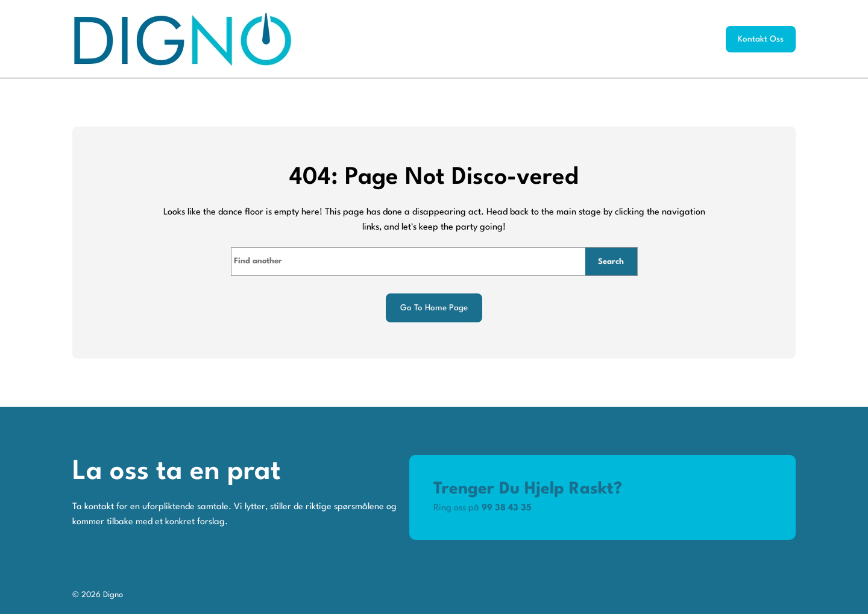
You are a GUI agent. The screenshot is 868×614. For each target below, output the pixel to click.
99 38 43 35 (507, 508)
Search (611, 262)
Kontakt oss (761, 39)
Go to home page (434, 308)
